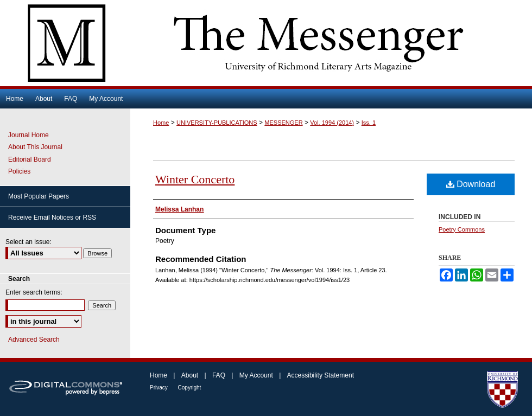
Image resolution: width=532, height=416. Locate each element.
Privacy (160, 388)
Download (471, 184)
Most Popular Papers (39, 196)
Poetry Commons (462, 229)
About (191, 375)
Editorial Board (30, 159)
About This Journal (35, 147)
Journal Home (28, 135)
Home (161, 123)
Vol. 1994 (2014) (332, 123)
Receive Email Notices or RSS (52, 217)
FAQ (220, 375)
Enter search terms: (34, 292)
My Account (257, 375)
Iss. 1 (369, 123)
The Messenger (266, 43)
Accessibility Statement (321, 375)
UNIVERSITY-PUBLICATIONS (217, 123)
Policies (19, 171)
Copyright (190, 388)
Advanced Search (34, 340)
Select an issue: (28, 242)
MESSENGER (283, 123)
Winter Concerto (195, 179)
